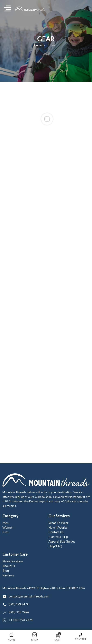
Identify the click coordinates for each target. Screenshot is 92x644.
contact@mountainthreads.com (29, 596)
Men (6, 523)
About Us (9, 566)
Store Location (13, 561)
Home (38, 45)
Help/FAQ (55, 546)
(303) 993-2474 (19, 604)
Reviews (8, 575)
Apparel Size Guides (62, 541)
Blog (6, 571)
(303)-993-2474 (19, 612)
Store (51, 45)
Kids (6, 532)
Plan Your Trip (58, 537)
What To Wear (58, 523)
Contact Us (56, 532)
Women (8, 527)
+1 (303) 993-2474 (21, 620)
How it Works (58, 527)
